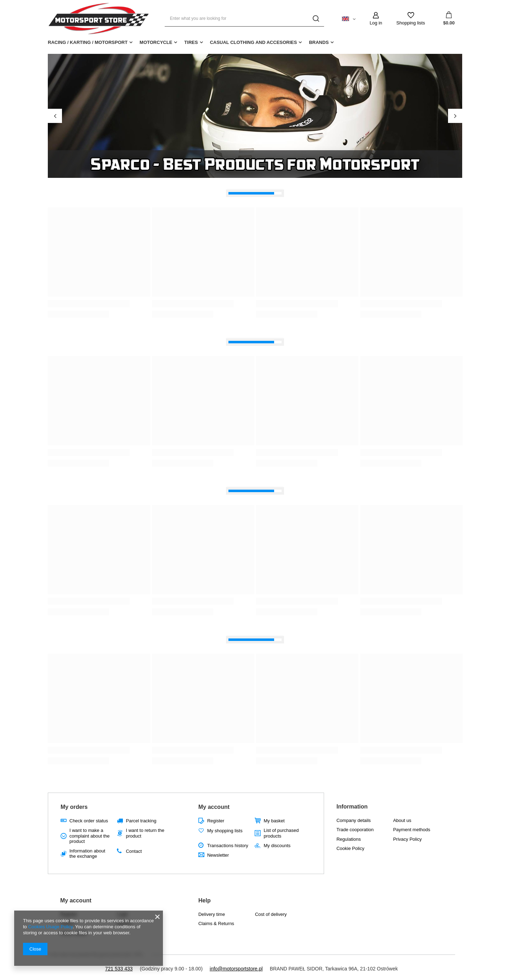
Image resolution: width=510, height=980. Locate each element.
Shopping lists (411, 23)
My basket (274, 821)
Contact (134, 851)
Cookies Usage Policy (50, 927)
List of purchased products (281, 833)
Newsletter (218, 855)
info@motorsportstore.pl (236, 969)
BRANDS (319, 42)
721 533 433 (119, 969)
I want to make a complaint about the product (89, 836)
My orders (74, 807)
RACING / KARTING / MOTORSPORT (88, 42)
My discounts (277, 846)
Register (216, 821)
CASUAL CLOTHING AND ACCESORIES (254, 42)
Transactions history (228, 846)
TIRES (191, 42)
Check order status (89, 821)
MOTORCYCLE (156, 42)
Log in (376, 23)
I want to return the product (145, 833)
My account (214, 807)
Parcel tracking (141, 821)
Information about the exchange (87, 854)
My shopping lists (225, 831)
